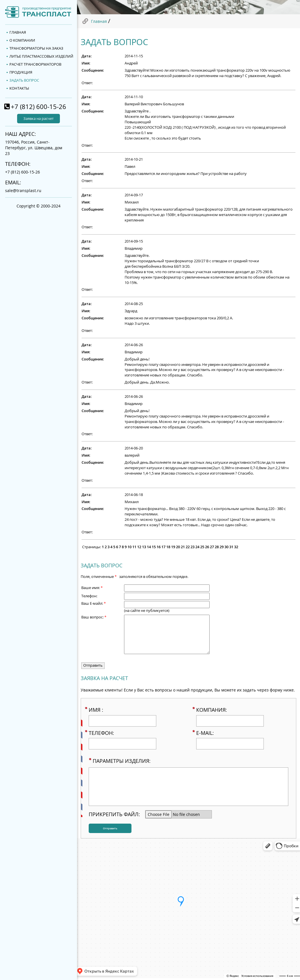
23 (192, 547)
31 (231, 547)
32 (236, 547)
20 (178, 547)
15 (154, 547)
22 (188, 547)
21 (183, 547)
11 (134, 547)
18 (168, 547)
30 (226, 547)
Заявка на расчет (38, 119)
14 (149, 547)
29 (222, 547)
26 (207, 547)
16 (159, 547)
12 (139, 547)
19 (173, 547)
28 (217, 547)
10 (129, 547)
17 (163, 547)
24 (197, 547)
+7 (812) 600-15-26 (38, 107)
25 (202, 547)
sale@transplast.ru (23, 190)
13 (144, 547)
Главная (99, 21)
